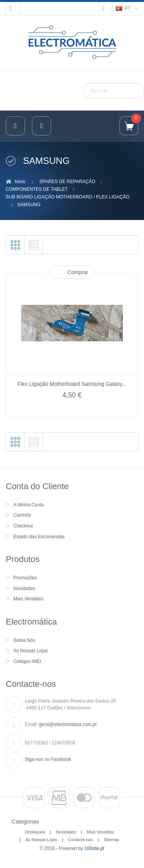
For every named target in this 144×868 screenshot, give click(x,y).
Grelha (15, 245)
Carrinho (22, 515)
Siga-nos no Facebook (48, 759)
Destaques (35, 832)
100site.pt (94, 848)
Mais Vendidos (28, 599)
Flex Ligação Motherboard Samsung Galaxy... (72, 384)
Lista (34, 245)
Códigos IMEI (27, 661)
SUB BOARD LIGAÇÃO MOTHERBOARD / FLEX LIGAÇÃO (68, 197)
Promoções (25, 578)
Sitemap (111, 840)
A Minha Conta (29, 505)
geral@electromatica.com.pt (68, 724)
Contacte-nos (81, 840)
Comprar (78, 272)
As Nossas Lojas (31, 651)
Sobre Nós (24, 640)
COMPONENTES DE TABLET (37, 189)
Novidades (24, 589)
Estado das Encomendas (39, 537)
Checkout (23, 526)
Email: (31, 724)
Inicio (20, 182)
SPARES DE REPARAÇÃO (68, 182)
